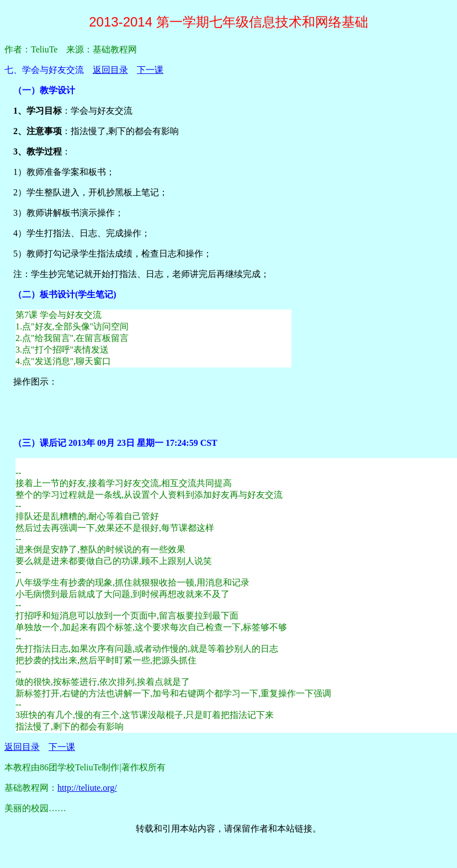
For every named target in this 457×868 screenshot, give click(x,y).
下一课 (150, 70)
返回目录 (110, 70)
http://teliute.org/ (87, 788)
